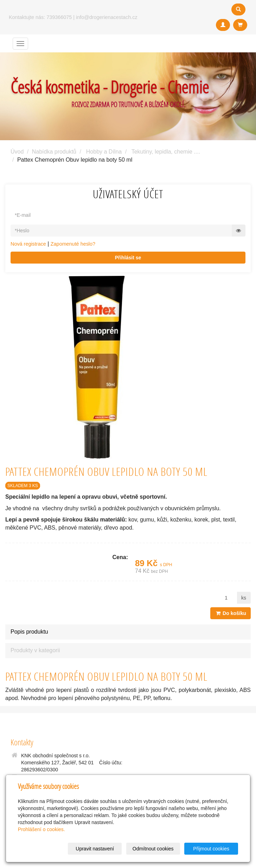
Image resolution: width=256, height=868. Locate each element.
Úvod (17, 152)
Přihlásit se (128, 258)
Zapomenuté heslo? (73, 244)
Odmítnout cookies (153, 849)
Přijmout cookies (211, 849)
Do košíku (231, 613)
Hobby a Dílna (104, 152)
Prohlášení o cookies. (41, 829)
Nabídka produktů (54, 152)
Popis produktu (29, 632)
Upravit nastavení (95, 849)
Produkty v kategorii (35, 650)
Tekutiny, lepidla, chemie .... (166, 152)
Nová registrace (28, 244)
